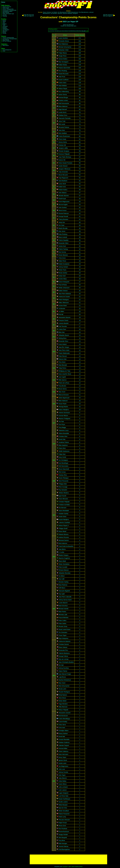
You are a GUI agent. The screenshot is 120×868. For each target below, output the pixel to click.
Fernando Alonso (64, 41)
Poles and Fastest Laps (8, 14)
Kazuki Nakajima (64, 520)
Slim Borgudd (63, 837)
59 (80, 145)
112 (80, 86)
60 (80, 142)
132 (80, 74)
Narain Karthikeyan (64, 799)
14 (64, 31)
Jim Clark (61, 225)
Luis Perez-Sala (63, 796)
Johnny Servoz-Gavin (65, 600)
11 (59, 31)
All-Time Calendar (7, 41)
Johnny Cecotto (63, 772)
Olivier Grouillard (64, 811)
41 (80, 216)
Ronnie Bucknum (64, 832)
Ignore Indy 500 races (68, 25)
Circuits (4, 33)
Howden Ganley (64, 514)
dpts (85, 31)
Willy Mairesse (63, 707)
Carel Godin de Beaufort (66, 546)
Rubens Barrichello (64, 68)
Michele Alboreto (64, 196)
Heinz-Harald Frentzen (66, 163)
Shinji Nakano (63, 695)
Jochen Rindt (63, 306)
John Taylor (62, 775)
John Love (62, 769)
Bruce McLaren (63, 175)
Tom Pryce (62, 424)
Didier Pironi (62, 261)
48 (80, 190)
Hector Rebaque (64, 478)
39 (80, 231)
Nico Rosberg (63, 71)
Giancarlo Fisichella (65, 118)
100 (80, 89)
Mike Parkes (62, 612)
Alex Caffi (61, 579)
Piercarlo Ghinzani (64, 820)
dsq (82, 31)
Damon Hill (62, 160)
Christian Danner (64, 644)
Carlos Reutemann (64, 136)
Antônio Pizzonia (64, 537)
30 (80, 255)
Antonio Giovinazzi (64, 413)
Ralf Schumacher (64, 103)
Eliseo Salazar (63, 647)
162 (80, 59)
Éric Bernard (62, 508)
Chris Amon (62, 258)
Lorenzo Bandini (64, 323)
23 (78, 31)
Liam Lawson (63, 790)
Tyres (4, 25)
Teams (4, 22)
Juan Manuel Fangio (65, 674)
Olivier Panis (62, 270)
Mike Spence (63, 380)
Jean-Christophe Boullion (66, 662)
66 (80, 136)
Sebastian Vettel (64, 50)
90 (80, 103)
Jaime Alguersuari (64, 398)
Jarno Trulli (62, 121)
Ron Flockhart (63, 829)
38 (80, 234)
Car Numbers (6, 30)
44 (80, 199)
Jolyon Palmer (63, 671)
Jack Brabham (63, 181)
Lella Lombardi (63, 787)
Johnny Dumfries (64, 668)
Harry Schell (62, 457)
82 (80, 106)
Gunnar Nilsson (63, 416)
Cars (4, 23)
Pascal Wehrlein (64, 618)
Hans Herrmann (63, 754)
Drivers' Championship (8, 9)
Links (4, 51)
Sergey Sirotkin (63, 835)
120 (80, 80)
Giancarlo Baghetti (64, 591)
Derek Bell (62, 736)
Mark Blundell (63, 365)
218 (80, 50)
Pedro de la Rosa (64, 383)
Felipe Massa (63, 53)
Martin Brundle (63, 228)
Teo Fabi (61, 421)
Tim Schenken (63, 632)
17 (68, 31)
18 (70, 31)
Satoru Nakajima (64, 410)
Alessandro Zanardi (64, 713)
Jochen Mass (63, 279)
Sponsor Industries (68, 13)
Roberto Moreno (64, 534)
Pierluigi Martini (63, 407)
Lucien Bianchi (63, 603)
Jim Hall (61, 665)
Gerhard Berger (63, 97)
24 (79, 31)
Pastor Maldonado (64, 353)
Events (4, 32)
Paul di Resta (63, 285)
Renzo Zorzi (62, 826)
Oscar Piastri (63, 404)
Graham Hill (62, 145)
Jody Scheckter (63, 172)
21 (74, 31)
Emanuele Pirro (63, 650)
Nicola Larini (62, 689)
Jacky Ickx (62, 222)
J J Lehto (61, 552)
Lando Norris (63, 112)
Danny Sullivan (63, 734)
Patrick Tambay (63, 249)
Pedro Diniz (62, 448)
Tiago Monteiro (63, 704)
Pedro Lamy (62, 817)
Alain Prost (62, 77)
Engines (5, 24)
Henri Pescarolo (64, 481)
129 (80, 77)
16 (67, 31)
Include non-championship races (68, 26)
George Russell (63, 216)
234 (80, 41)
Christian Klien (63, 436)
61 (80, 139)
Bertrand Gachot (64, 540)
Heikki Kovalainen (64, 264)
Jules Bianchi (63, 778)
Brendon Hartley (64, 582)
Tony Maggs (62, 427)
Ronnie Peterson (64, 213)
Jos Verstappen (63, 460)
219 (80, 47)
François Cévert (63, 320)
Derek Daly (62, 439)
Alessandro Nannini (64, 317)
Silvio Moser (62, 698)
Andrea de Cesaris (64, 297)
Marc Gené (62, 683)
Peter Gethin (62, 623)
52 (80, 175)
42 (80, 207)
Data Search (6, 45)
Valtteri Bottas (63, 65)
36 (80, 240)
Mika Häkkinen (63, 106)
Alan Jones (62, 231)
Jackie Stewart (63, 166)
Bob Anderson (63, 543)
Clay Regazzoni (63, 178)
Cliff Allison (62, 588)
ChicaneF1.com (58, 867)
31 (80, 252)
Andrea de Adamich (65, 641)
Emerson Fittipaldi (64, 154)
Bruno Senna (63, 389)
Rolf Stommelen (64, 466)
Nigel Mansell (63, 109)
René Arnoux (63, 210)
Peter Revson (63, 356)
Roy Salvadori (63, 490)
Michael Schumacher (65, 47)
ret (81, 31)
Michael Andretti (64, 609)
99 (80, 92)
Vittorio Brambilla (64, 433)
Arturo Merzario (63, 499)
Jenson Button (63, 59)
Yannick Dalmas (64, 846)
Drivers (4, 20)
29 (80, 258)
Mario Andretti (63, 237)
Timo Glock (62, 362)
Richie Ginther (63, 273)
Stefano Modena (64, 493)
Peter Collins (63, 621)
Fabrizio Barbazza (64, 653)
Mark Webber (63, 86)
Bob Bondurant (63, 716)
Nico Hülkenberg (64, 92)
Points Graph (6, 8)
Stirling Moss (63, 338)
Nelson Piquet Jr (64, 525)
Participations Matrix (7, 11)
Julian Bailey (62, 781)
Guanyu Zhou (63, 475)
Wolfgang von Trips (64, 371)
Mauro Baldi (62, 561)
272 (80, 38)
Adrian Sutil (62, 276)
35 (80, 243)
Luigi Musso (62, 677)
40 (80, 222)
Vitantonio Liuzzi (64, 430)
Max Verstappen (64, 62)
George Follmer (63, 656)
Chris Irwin (62, 728)
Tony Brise (62, 840)
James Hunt (62, 246)
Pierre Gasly (62, 139)
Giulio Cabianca (63, 751)
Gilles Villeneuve (64, 303)
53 (80, 169)
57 (80, 154)
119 (80, 83)
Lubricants (5, 26)
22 (76, 31)
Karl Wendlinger (64, 463)
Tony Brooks (62, 386)
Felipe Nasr (62, 454)
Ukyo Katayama (63, 638)
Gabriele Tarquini (64, 745)
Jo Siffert (61, 311)
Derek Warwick (63, 255)
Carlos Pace (62, 329)
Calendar (5, 16)
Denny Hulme (63, 142)
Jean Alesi (62, 130)
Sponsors (5, 31)
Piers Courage (63, 487)
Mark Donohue (63, 606)
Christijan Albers (64, 731)
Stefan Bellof (63, 701)
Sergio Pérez (63, 56)
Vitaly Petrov (62, 368)
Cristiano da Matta (64, 505)
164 (80, 56)
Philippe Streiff (63, 528)
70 (80, 130)
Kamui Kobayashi (64, 282)
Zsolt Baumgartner (64, 849)
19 (71, 31)
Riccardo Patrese (64, 127)
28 (80, 276)
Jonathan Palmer (64, 442)
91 (80, 100)
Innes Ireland (63, 344)
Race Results (6, 13)
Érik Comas (62, 472)
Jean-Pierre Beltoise (65, 294)
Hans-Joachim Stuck (65, 374)
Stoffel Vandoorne (64, 451)
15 (65, 31)
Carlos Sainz (63, 83)
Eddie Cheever (63, 291)
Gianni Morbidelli (64, 511)
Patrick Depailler (64, 240)
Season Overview (7, 7)
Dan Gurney (62, 252)
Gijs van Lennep (64, 659)
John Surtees (63, 207)
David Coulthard (64, 80)
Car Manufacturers (62, 12)
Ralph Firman (63, 823)
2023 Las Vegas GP (70, 22)
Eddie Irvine (62, 187)
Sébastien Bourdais (65, 573)
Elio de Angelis (63, 205)
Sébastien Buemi (64, 335)
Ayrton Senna (63, 94)
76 (80, 112)
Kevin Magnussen (64, 202)
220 (80, 44)
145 (80, 65)
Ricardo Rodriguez (64, 692)
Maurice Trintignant (64, 419)
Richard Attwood (64, 570)
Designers (5, 29)
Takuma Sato (63, 359)
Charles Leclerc (63, 100)
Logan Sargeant (64, 793)
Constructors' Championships (10, 39)
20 (73, 31)
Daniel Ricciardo (64, 74)
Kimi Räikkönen (63, 44)
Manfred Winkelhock (65, 680)
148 (80, 62)
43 (80, 205)
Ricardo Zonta (63, 626)
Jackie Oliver (63, 517)
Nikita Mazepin (63, 805)
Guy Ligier (62, 594)
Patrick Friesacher (64, 814)
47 (80, 193)
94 (80, 97)
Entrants (5, 27)
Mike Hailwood (63, 401)
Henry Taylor (62, 757)
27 (80, 282)
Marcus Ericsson (64, 395)
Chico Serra (62, 725)
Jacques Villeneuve (65, 169)
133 (80, 71)
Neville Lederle (63, 802)
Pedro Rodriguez (64, 300)
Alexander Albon (64, 243)
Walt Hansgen (63, 843)
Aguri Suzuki (62, 496)
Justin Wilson (63, 784)
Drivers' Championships (8, 38)
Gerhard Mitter (63, 748)
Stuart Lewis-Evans (65, 629)
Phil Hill (61, 314)
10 (58, 31)
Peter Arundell (63, 567)
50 (80, 187)
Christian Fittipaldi (64, 502)
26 (80, 285)
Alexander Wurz (63, 341)
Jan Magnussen (63, 766)
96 (80, 94)
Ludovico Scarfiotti (64, 522)
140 (80, 68)
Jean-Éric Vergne (64, 347)
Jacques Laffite (63, 148)
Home (3, 2)
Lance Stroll (62, 184)
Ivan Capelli (62, 377)
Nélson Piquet (63, 89)
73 (80, 118)
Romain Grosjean (64, 151)
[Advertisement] (68, 859)
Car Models (54, 12)
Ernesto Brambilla (64, 739)
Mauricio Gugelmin (64, 558)
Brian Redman (63, 585)
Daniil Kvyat (62, 199)
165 (80, 53)
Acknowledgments (7, 50)
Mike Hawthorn (63, 445)
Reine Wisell (62, 531)
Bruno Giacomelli (64, 469)
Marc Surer (62, 392)
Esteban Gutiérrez (64, 742)
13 (62, 31)
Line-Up (4, 15)
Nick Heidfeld (63, 133)
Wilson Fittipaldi (63, 710)
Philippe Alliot (63, 484)
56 (80, 160)
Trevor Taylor (63, 635)
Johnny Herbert (63, 267)
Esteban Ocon (63, 115)
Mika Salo (62, 332)
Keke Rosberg (63, 234)
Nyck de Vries (63, 808)
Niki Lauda (62, 124)
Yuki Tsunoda (63, 326)
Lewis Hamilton (63, 38)
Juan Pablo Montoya (65, 157)
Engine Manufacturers (73, 12)
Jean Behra (62, 549)
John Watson (63, 193)
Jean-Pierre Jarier (64, 350)
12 (61, 31)
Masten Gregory (64, 555)
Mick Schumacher (64, 686)
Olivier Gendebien (64, 564)
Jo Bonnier (62, 308)
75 (80, 115)
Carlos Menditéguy (64, 719)
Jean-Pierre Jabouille (65, 597)
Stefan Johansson (64, 288)
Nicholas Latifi (63, 615)
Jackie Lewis (63, 763)
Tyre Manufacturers (84, 12)
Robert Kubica (63, 190)
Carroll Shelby (63, 722)
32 (80, 249)
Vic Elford (62, 576)
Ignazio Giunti (63, 760)
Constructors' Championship (9, 10)
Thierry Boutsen (63, 219)
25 (80, 291)
